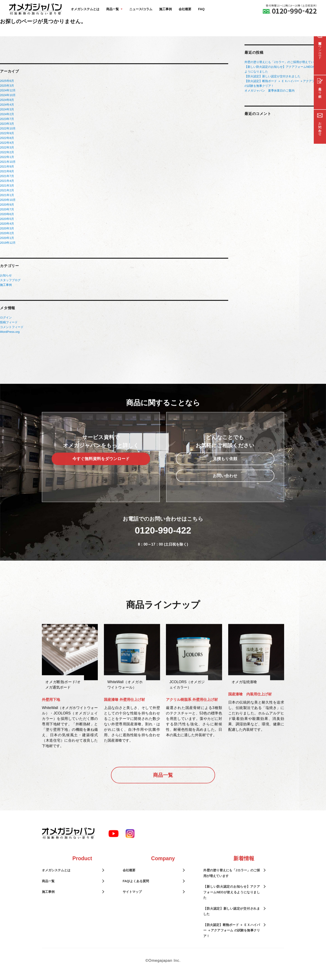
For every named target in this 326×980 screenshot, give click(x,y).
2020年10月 (8, 200)
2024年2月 (7, 114)
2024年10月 (8, 95)
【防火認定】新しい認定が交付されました (272, 76)
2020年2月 (7, 233)
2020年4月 (7, 224)
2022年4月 (7, 143)
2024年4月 (7, 105)
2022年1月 (7, 157)
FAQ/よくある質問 (136, 892)
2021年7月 (7, 176)
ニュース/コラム (141, 9)
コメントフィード (12, 327)
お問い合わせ (225, 487)
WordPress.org (10, 332)
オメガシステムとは (85, 9)
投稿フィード (9, 322)
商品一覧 (163, 786)
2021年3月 (7, 186)
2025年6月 (7, 81)
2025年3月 (7, 86)
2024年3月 (7, 109)
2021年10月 (8, 162)
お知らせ (6, 275)
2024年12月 (8, 90)
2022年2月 (7, 152)
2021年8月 (7, 171)
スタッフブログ (10, 280)
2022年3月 (7, 147)
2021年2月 (7, 190)
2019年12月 (8, 243)
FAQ (201, 9)
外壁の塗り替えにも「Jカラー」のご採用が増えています (282, 62)
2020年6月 (7, 214)
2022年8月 (7, 138)
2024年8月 (7, 100)
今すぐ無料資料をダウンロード (101, 470)
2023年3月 (7, 124)
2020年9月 (7, 205)
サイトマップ (132, 903)
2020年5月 (7, 219)
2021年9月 (7, 167)
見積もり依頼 (225, 470)
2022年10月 (8, 128)
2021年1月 (7, 195)
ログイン (6, 317)
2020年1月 (7, 238)
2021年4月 (7, 181)
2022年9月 (7, 133)
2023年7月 (7, 119)
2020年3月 (7, 228)
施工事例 (165, 9)
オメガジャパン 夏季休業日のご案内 (270, 91)
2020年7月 (7, 209)
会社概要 (185, 9)
